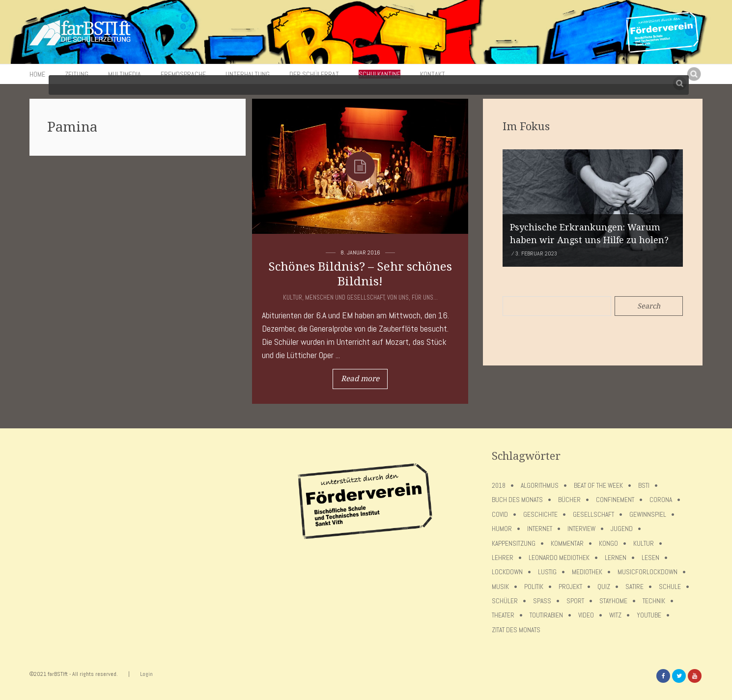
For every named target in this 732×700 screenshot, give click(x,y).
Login (146, 674)
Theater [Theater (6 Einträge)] (503, 615)
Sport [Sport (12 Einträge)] (575, 601)
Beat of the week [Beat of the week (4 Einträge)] (598, 486)
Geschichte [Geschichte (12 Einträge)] (540, 515)
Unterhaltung (248, 74)
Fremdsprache (183, 74)
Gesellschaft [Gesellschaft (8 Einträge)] (593, 515)
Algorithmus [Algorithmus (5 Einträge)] (540, 486)
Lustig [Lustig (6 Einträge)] (547, 572)
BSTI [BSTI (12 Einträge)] (644, 486)
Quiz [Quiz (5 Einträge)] (604, 587)
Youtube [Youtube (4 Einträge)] (649, 615)
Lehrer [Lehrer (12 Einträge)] (503, 558)
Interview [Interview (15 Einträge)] (581, 529)
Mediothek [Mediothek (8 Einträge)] (587, 572)
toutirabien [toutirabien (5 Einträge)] (546, 615)
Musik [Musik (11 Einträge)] (500, 587)
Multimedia (125, 74)
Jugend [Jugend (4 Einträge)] (622, 529)
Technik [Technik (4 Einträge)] (654, 601)
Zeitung (77, 74)
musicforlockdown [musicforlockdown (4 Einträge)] (648, 572)
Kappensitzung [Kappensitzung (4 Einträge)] (514, 544)
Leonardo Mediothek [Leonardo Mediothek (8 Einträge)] (559, 558)
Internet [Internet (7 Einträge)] (540, 529)
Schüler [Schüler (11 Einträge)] (505, 601)
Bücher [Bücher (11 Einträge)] (569, 500)
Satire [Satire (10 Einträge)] (634, 587)
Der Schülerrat (314, 74)
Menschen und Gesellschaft (345, 297)
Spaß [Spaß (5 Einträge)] (542, 601)
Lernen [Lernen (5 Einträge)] (616, 558)
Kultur (293, 297)
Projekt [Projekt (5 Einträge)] (570, 587)
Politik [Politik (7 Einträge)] (534, 587)
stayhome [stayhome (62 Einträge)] (613, 601)
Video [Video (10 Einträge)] (586, 615)
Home (37, 74)
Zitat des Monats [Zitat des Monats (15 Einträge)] (516, 630)
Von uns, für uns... (412, 297)
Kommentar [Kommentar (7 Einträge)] (567, 544)
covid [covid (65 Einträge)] (500, 515)
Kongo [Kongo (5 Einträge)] (608, 544)
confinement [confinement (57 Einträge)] (615, 500)
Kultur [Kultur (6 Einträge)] (644, 544)
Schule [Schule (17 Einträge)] (670, 587)
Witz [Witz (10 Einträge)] (615, 615)
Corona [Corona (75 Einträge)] (661, 500)
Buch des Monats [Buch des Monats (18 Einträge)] (517, 500)
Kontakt (433, 74)
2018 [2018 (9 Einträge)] (499, 486)
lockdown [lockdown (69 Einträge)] (507, 572)
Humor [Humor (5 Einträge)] (502, 529)
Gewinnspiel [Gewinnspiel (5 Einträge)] (648, 515)
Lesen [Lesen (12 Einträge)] (650, 558)
